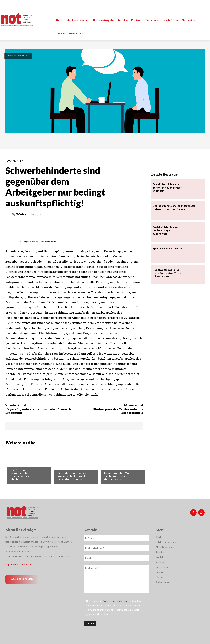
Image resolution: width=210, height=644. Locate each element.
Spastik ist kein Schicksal (167, 248)
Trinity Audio (38, 242)
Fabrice (21, 214)
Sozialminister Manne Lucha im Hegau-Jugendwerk (119, 476)
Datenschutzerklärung (115, 601)
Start (11, 56)
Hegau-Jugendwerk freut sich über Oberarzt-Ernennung (38, 411)
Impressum (12, 565)
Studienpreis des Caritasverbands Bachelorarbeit (118, 411)
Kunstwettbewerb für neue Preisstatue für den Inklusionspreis (168, 273)
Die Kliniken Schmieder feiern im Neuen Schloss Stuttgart (24, 474)
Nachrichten (22, 56)
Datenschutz (27, 565)
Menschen (63, 466)
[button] (204, 7)
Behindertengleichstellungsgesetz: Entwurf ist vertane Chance (73, 476)
